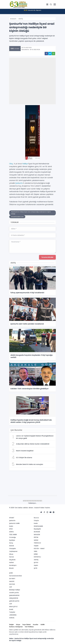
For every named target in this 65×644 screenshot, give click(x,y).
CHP (11, 587)
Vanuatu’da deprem (32, 10)
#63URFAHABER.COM (17, 217)
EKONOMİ (37, 532)
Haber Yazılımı (45, 508)
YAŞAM (36, 546)
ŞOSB (11, 573)
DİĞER (36, 554)
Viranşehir (13, 549)
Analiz (11, 609)
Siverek (12, 546)
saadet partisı (14, 593)
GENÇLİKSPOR (14, 598)
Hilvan (11, 554)
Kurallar (36, 625)
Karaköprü (13, 565)
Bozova (36, 518)
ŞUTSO (36, 563)
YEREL (36, 551)
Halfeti (11, 563)
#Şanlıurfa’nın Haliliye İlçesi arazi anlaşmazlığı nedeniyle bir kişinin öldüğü (31, 213)
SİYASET (12, 518)
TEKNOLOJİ (37, 543)
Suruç (11, 543)
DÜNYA (11, 532)
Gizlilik (43, 625)
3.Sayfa (36, 521)
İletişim (12, 625)
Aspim (36, 565)
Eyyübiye (12, 540)
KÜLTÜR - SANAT (39, 549)
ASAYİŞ (21, 19)
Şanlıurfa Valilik (14, 523)
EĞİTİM (36, 537)
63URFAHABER (38, 526)
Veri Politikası (29, 627)
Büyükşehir (37, 529)
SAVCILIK (12, 584)
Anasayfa (13, 19)
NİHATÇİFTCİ (13, 607)
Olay (11, 164)
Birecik (11, 568)
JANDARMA (13, 615)
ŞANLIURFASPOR (14, 595)
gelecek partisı (14, 601)
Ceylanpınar (13, 551)
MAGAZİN (37, 535)
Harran (12, 557)
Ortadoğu (13, 537)
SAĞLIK (36, 540)
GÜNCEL (12, 618)
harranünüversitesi (15, 576)
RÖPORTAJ (37, 557)
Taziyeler (12, 612)
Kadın (11, 526)
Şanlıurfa (19, 183)
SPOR (11, 529)
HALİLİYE (12, 581)
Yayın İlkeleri (27, 625)
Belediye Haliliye (15, 590)
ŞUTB (36, 568)
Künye (18, 625)
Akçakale (12, 560)
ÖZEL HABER (13, 535)
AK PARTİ (12, 579)
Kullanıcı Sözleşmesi (16, 627)
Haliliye (25, 164)
